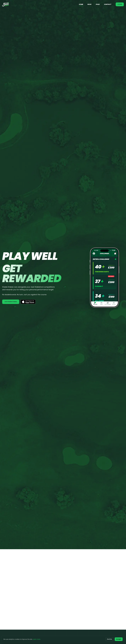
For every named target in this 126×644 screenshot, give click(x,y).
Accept (119, 639)
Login (120, 4)
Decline (110, 639)
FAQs (98, 4)
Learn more (37, 639)
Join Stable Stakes (11, 302)
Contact (108, 4)
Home (81, 4)
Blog (90, 4)
